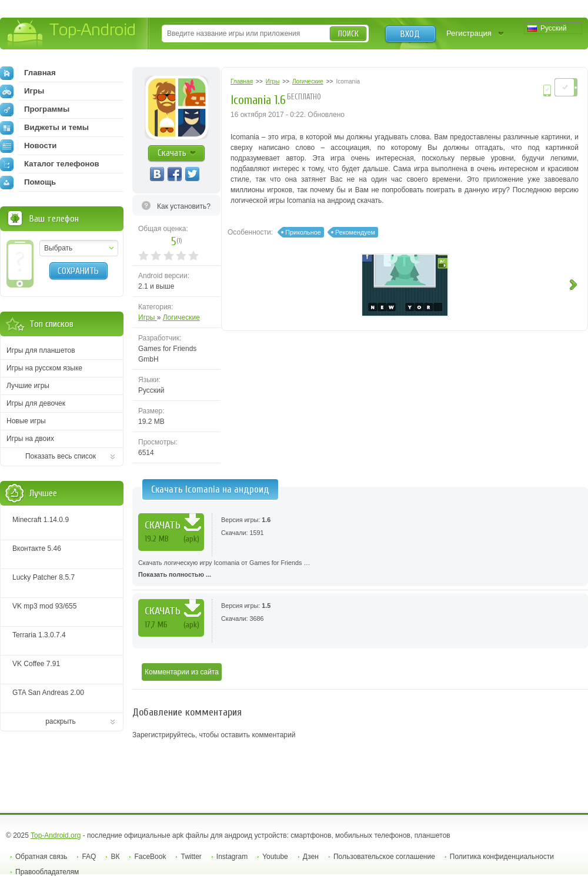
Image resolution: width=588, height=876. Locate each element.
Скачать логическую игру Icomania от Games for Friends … (360, 570)
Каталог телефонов (50, 164)
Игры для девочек (36, 403)
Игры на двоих (30, 439)
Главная (28, 73)
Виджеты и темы (44, 128)
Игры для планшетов (41, 350)
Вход (410, 34)
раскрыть (61, 721)
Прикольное (303, 232)
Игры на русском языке (44, 368)
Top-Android (72, 34)
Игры (148, 317)
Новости (28, 146)
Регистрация (469, 33)
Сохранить (78, 271)
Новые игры (26, 421)
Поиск (348, 34)
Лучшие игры (28, 386)
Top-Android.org (56, 835)
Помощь (28, 182)
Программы (35, 109)
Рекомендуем (355, 232)
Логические (181, 317)
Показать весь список (61, 456)
